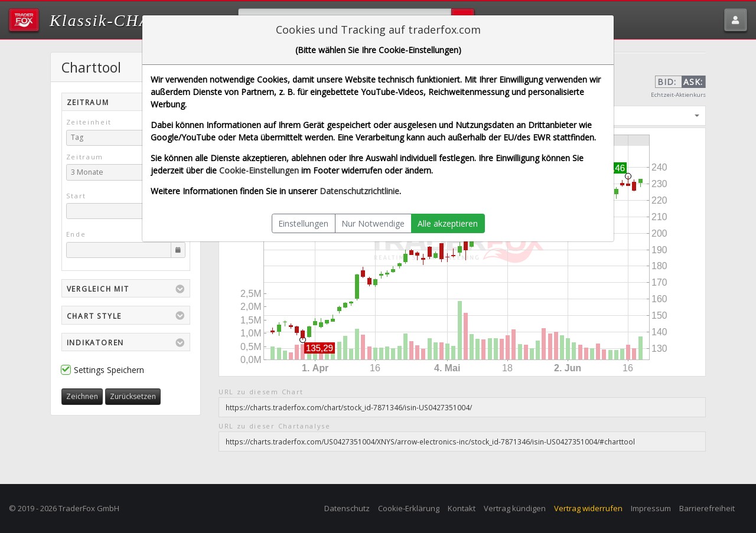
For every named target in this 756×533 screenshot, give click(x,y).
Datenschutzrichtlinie (359, 191)
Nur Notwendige (373, 223)
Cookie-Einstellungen (259, 170)
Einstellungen (303, 223)
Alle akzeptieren (448, 223)
